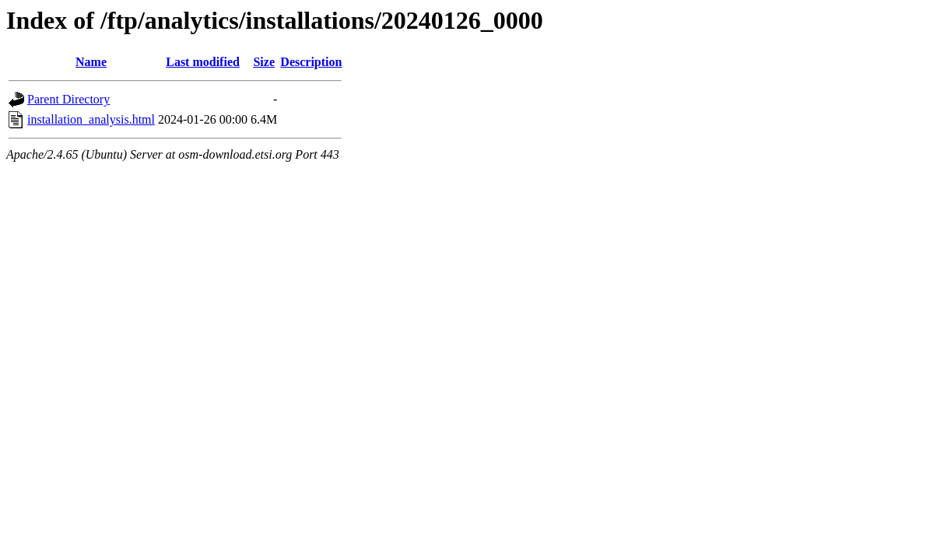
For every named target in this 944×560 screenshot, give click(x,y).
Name (91, 62)
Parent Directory (68, 99)
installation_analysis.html (91, 119)
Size (264, 62)
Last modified (203, 62)
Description (311, 62)
